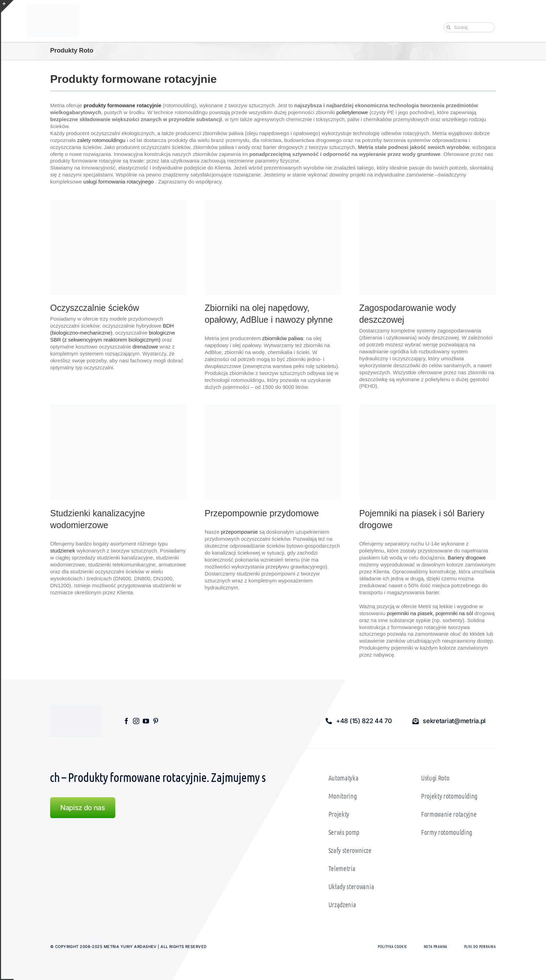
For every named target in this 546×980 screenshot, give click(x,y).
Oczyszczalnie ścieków (95, 308)
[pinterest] (156, 721)
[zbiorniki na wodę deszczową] (427, 202)
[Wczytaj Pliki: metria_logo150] (53, 7)
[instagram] (136, 721)
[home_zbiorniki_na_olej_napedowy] (273, 202)
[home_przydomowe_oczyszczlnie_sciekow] (119, 202)
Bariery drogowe (467, 558)
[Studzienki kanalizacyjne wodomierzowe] (119, 407)
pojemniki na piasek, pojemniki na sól (430, 613)
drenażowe (145, 347)
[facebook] (126, 721)
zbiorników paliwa (283, 338)
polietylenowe (352, 112)
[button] (359, 721)
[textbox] (273, 314)
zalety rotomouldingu (101, 140)
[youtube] (146, 721)
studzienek (63, 551)
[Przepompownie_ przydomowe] (273, 407)
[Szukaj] (469, 27)
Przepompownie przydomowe (262, 513)
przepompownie (239, 532)
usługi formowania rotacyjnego (119, 182)
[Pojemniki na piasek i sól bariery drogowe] (427, 407)
